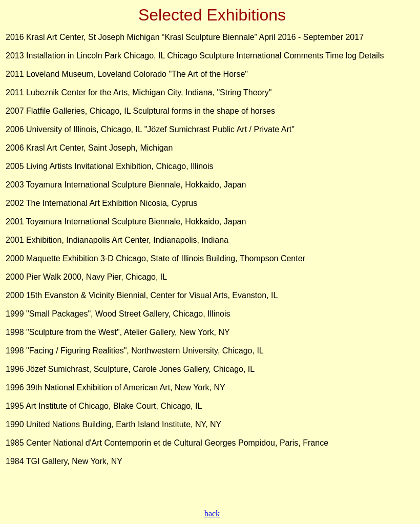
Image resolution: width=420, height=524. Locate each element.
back (212, 513)
